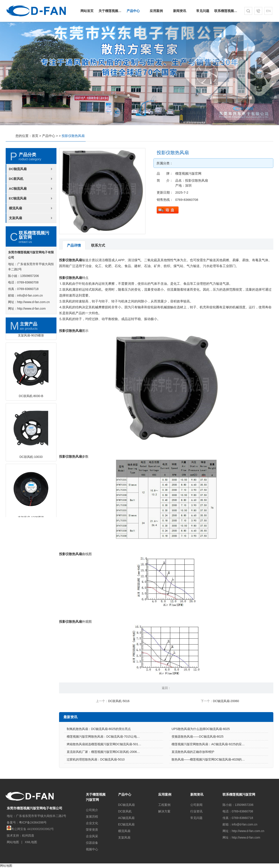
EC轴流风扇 (18, 218)
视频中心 (92, 849)
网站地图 (13, 842)
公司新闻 (196, 805)
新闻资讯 (180, 11)
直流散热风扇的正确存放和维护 (193, 771)
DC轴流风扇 (18, 188)
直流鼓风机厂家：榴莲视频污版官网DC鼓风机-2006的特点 (106, 771)
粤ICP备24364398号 (33, 822)
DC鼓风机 (16, 198)
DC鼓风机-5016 (119, 701)
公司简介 (92, 810)
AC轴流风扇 (18, 208)
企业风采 (92, 836)
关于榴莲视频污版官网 (110, 11)
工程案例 (164, 805)
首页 (35, 136)
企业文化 (92, 823)
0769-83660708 (206, 200)
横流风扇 (15, 228)
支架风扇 (15, 237)
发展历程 (92, 817)
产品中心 (133, 11)
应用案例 (156, 11)
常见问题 (203, 11)
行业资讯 (196, 811)
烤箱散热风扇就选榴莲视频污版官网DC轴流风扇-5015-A (105, 764)
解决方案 (164, 811)
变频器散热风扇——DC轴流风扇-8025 (197, 756)
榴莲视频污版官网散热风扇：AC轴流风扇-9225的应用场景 (211, 764)
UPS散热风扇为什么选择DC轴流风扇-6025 (201, 748)
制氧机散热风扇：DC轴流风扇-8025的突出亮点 (99, 748)
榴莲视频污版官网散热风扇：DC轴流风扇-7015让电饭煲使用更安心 (112, 756)
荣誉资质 (92, 830)
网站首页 (87, 11)
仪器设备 (92, 843)
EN (268, 11)
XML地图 (31, 842)
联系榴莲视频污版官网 (226, 11)
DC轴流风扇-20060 (226, 701)
